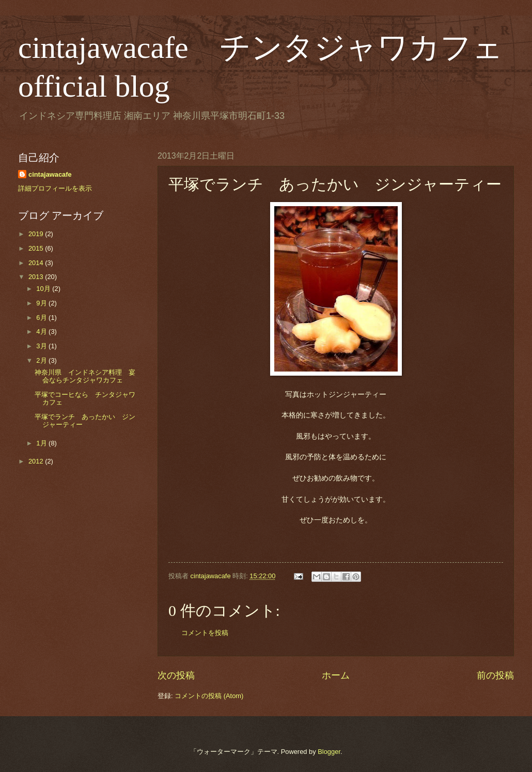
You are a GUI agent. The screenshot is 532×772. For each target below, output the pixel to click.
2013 (37, 277)
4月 (42, 331)
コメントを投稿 (205, 633)
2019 (37, 234)
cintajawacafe (50, 174)
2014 (37, 263)
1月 (42, 443)
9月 (42, 303)
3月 (42, 346)
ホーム (336, 675)
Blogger (329, 752)
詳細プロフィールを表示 (55, 188)
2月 (42, 360)
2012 (37, 461)
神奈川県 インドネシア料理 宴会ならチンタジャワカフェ (85, 376)
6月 (42, 318)
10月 (44, 289)
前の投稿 (495, 675)
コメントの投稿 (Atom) (209, 696)
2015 (37, 248)
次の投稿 (176, 675)
